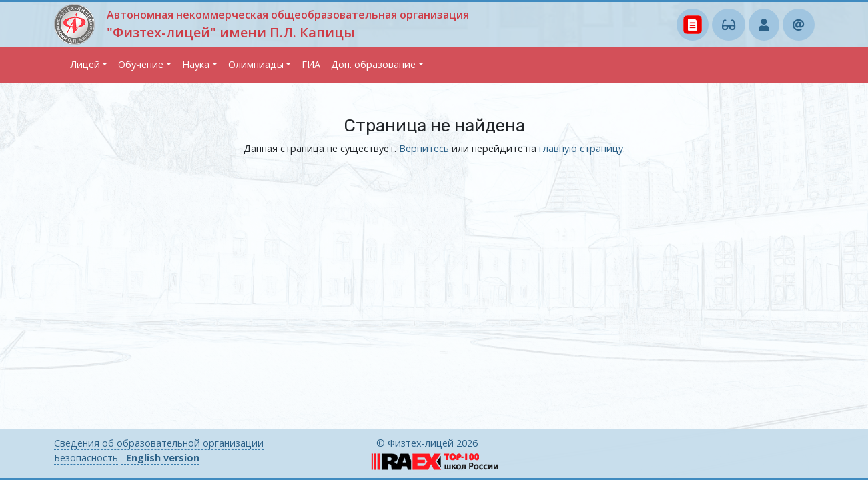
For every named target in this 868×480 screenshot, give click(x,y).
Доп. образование (373, 64)
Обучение (141, 64)
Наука (196, 64)
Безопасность (86, 458)
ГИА (311, 64)
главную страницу (581, 148)
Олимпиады (256, 64)
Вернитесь (424, 148)
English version (163, 458)
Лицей (85, 64)
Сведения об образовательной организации (159, 443)
